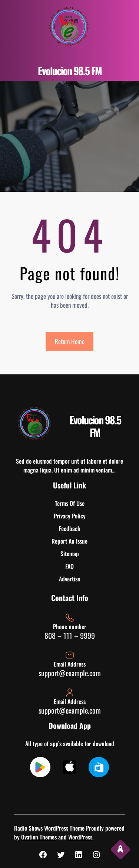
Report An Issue (69, 541)
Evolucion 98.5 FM (70, 71)
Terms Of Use (70, 503)
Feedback (69, 528)
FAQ (69, 566)
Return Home (70, 341)
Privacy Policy (70, 516)
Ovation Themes (39, 837)
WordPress (80, 837)
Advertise (69, 579)
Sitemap (70, 554)
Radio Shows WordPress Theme (49, 828)
